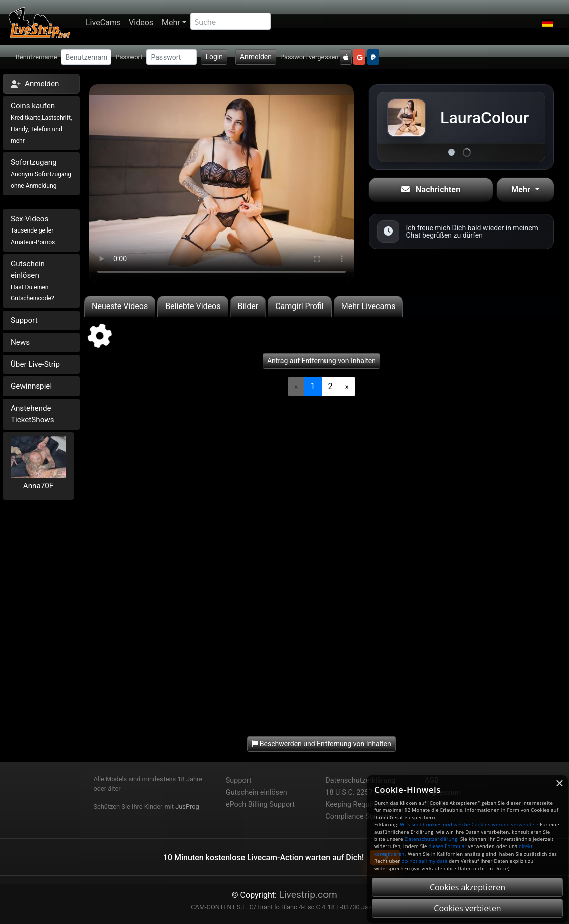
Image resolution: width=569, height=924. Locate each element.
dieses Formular (447, 846)
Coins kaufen (41, 123)
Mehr (171, 22)
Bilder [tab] (248, 306)
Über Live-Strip (35, 364)
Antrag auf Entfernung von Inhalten (321, 361)
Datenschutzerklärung (360, 780)
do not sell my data (425, 861)
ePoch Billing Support (260, 804)
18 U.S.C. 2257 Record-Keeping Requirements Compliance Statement (362, 804)
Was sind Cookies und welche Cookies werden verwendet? (469, 825)
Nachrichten (431, 189)
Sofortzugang (41, 173)
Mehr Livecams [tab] (369, 306)
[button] (548, 23)
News (20, 342)
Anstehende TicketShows (32, 414)
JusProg (187, 806)
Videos (141, 22)
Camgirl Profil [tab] (300, 306)
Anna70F (38, 486)
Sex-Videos (33, 230)
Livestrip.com (307, 895)
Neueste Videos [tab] (120, 306)
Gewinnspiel (31, 386)
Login (214, 57)
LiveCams (103, 22)
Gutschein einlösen (32, 281)
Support (24, 320)
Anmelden (256, 57)
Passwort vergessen (309, 57)
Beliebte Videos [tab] (193, 306)
